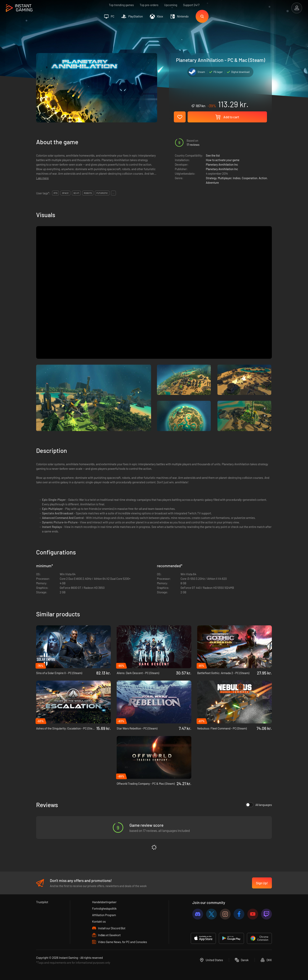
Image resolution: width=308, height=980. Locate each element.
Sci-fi (76, 193)
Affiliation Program (104, 915)
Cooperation (250, 178)
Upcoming (171, 5)
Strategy (211, 178)
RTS (55, 193)
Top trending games (121, 5)
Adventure (212, 183)
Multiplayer (225, 178)
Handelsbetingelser (104, 902)
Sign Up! (262, 883)
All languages (259, 805)
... (113, 193)
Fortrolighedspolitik (104, 908)
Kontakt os (99, 921)
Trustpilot (42, 902)
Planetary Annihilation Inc (222, 164)
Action (263, 178)
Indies (237, 178)
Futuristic (102, 193)
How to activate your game (223, 160)
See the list (213, 155)
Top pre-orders (149, 5)
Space (65, 193)
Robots (88, 193)
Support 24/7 (191, 5)
